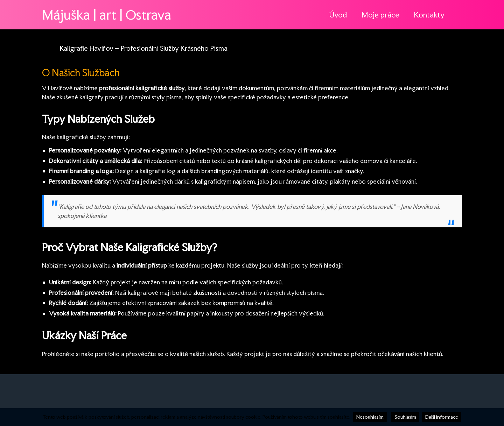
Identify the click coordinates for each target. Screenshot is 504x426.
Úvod (338, 15)
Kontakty (429, 15)
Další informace (442, 417)
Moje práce (380, 15)
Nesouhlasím (370, 417)
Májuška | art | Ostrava (107, 15)
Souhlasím (405, 417)
